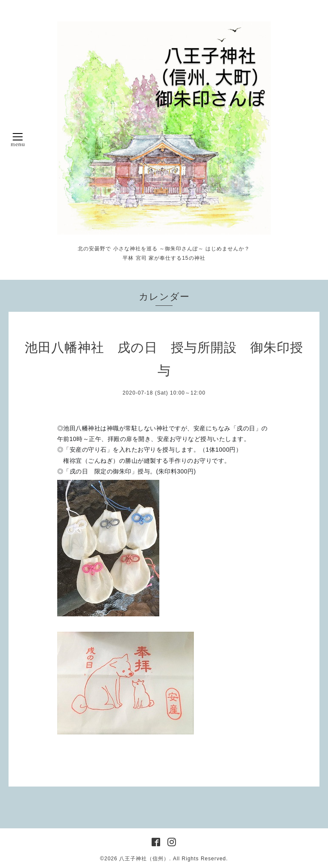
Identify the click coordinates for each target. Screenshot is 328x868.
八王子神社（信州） (144, 859)
